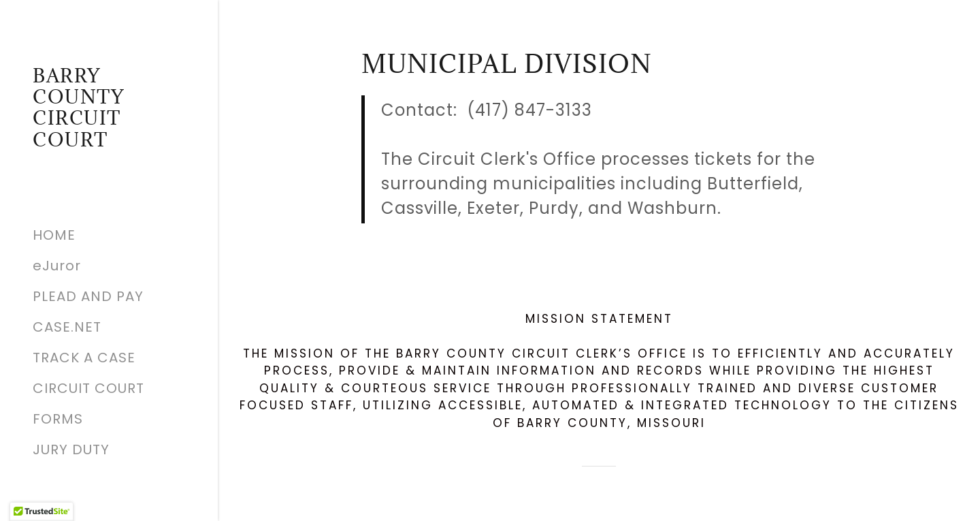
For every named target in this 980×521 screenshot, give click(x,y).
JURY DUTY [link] (71, 449)
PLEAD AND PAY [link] (88, 296)
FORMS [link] (58, 419)
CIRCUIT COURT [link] (88, 388)
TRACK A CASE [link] (84, 358)
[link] (109, 142)
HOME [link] (54, 235)
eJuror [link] (57, 266)
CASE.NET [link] (67, 327)
